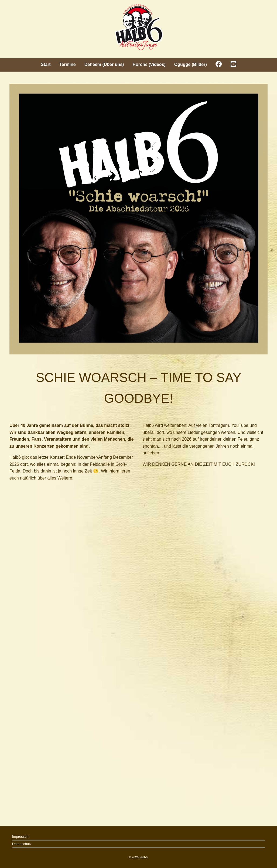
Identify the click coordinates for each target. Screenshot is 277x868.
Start (46, 64)
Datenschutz (22, 844)
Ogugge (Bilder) (191, 64)
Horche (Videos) (149, 64)
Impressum (21, 837)
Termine (68, 64)
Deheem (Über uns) (104, 64)
